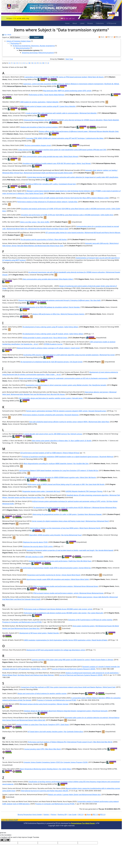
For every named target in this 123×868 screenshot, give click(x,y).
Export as (6, 37)
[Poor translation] (7, 840)
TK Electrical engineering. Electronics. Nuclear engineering (34, 46)
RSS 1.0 (109, 37)
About (75, 23)
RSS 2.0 (117, 37)
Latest (82, 23)
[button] (36, 37)
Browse (90, 23)
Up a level (7, 35)
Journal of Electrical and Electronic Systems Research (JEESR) (74, 669)
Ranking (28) (62, 814)
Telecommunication (23, 48)
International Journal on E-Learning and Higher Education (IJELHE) (44, 791)
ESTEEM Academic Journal (53, 344)
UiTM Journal (111, 23)
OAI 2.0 (81, 814)
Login (9, 820)
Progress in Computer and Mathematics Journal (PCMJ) (22, 622)
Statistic (46, 814)
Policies (53, 814)
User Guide (72, 814)
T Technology (14, 43)
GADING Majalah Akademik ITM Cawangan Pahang (84, 491)
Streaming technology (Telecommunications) (38, 53)
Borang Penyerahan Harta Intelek (30, 814)
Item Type (69, 59)
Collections (100, 23)
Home (67, 23)
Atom (101, 37)
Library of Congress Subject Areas (19, 41)
